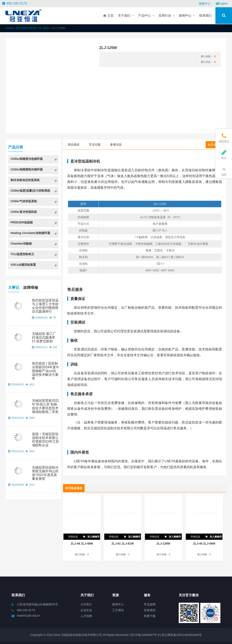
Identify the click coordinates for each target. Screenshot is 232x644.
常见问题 (95, 144)
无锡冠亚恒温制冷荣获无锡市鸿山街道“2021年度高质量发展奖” (45, 473)
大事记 (14, 287)
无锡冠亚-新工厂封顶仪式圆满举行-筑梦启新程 (44, 337)
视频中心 (205, 4)
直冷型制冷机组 (26, 28)
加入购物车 (91, 536)
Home (10, 28)
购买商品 (214, 145)
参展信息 (116, 144)
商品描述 (74, 144)
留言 (224, 155)
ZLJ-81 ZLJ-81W (123, 544)
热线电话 (224, 138)
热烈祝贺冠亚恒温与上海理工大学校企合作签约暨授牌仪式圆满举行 (45, 306)
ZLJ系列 (44, 28)
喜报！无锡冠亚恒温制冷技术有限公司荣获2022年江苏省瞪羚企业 (46, 440)
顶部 (224, 171)
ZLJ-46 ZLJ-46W (204, 544)
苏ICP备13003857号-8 (145, 635)
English (222, 4)
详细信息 (73, 537)
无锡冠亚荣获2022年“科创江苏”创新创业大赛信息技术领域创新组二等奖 (46, 406)
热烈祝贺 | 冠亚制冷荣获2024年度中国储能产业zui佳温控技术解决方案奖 (46, 371)
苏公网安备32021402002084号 (182, 635)
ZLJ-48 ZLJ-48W (82, 544)
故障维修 (31, 287)
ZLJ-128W (163, 544)
